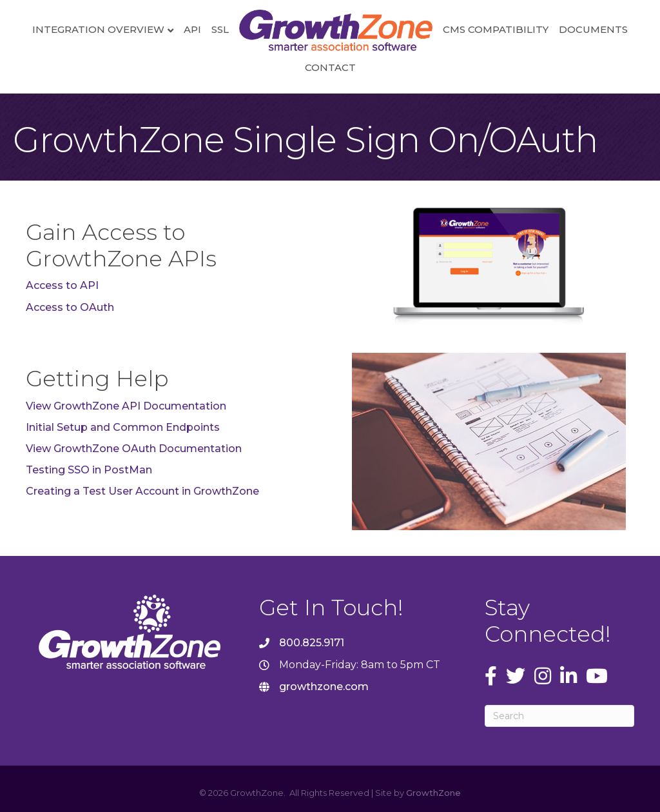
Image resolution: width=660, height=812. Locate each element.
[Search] (559, 716)
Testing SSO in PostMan (89, 470)
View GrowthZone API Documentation (126, 406)
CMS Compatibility (496, 29)
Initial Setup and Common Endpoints (123, 427)
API (192, 29)
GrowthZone (433, 793)
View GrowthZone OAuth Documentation (134, 449)
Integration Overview (98, 29)
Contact (330, 67)
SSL (220, 29)
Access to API (62, 285)
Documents (593, 29)
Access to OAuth (70, 307)
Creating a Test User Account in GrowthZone (142, 491)
